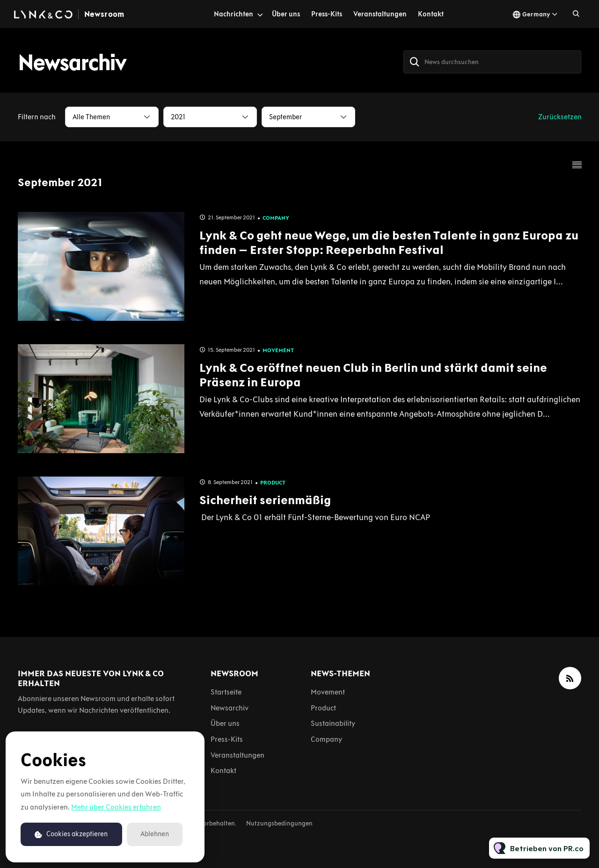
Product (273, 483)
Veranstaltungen (380, 14)
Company (276, 218)
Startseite (226, 692)
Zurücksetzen (560, 117)
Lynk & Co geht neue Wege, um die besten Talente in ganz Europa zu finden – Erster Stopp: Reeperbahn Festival (389, 242)
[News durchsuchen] (492, 62)
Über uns (286, 14)
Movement (278, 350)
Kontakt (431, 14)
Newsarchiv (230, 708)
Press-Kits (327, 14)
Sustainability (333, 723)
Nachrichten (234, 14)
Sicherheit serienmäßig (265, 500)
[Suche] (415, 62)
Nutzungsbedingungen (279, 823)
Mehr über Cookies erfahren (116, 807)
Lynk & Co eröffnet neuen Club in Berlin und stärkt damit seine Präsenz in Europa (373, 375)
